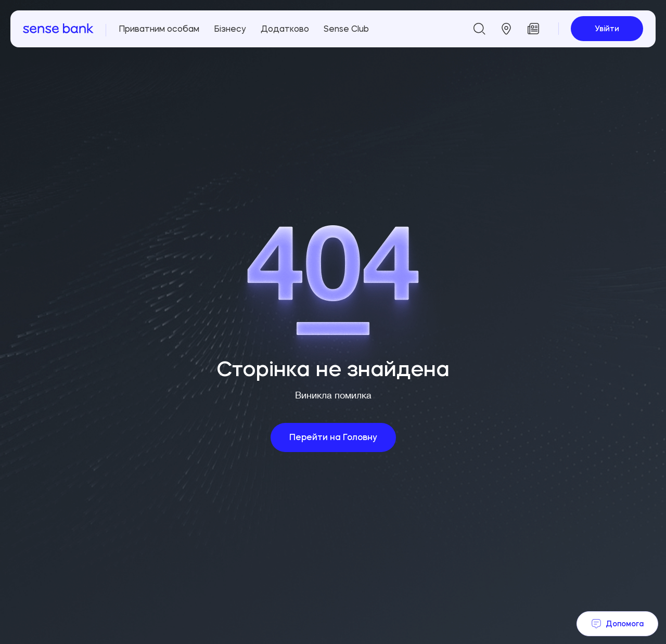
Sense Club (346, 29)
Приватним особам (159, 29)
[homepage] (58, 29)
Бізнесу (230, 29)
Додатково (285, 29)
